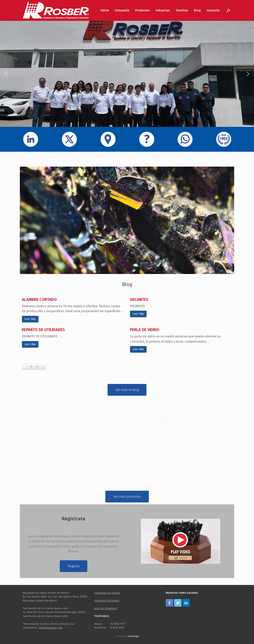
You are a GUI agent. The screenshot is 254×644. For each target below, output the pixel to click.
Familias (182, 10)
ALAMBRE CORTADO (39, 299)
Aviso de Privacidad (106, 608)
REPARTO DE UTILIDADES (43, 330)
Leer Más (30, 319)
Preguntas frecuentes (107, 601)
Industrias (163, 10)
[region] (127, 74)
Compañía (122, 10)
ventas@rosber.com (51, 628)
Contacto (213, 10)
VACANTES (139, 299)
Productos (142, 10)
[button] (6, 74)
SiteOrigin (133, 636)
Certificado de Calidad (107, 593)
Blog (197, 10)
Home (105, 10)
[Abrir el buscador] (228, 10)
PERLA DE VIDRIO (145, 330)
